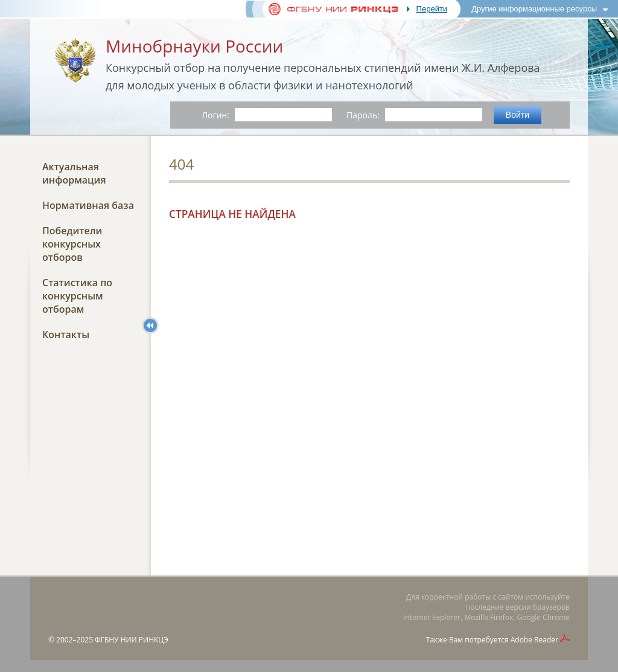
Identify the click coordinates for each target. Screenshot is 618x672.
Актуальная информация (74, 173)
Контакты (66, 334)
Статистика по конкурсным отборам (77, 296)
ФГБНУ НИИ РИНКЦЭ (132, 640)
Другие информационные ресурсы (534, 9)
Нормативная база (88, 205)
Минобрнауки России (194, 46)
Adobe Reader (534, 640)
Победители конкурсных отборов (72, 244)
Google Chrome (543, 617)
